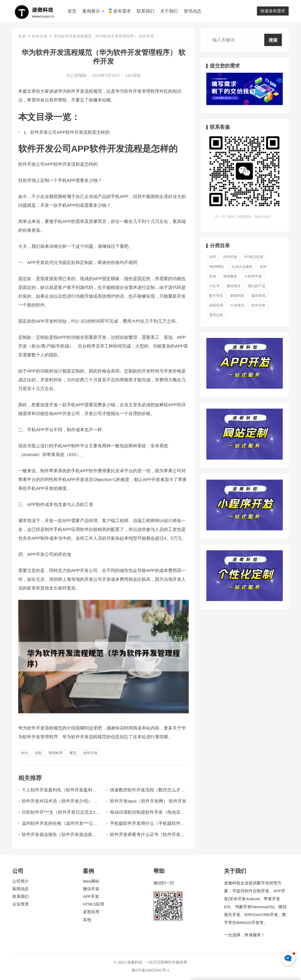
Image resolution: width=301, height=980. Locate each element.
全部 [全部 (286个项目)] (263, 267)
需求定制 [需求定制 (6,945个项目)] (216, 315)
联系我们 (146, 11)
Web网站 (91, 881)
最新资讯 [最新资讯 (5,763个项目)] (258, 296)
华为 (24, 753)
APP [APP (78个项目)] (213, 257)
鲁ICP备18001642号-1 (150, 970)
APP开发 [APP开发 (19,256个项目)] (230, 257)
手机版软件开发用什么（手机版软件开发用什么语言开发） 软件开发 (147, 826)
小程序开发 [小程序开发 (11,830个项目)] (253, 276)
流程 (38, 753)
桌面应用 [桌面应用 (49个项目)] (216, 305)
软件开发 (40, 36)
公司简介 (21, 881)
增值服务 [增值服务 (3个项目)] (230, 276)
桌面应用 (91, 912)
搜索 (273, 40)
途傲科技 (135, 962)
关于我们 (169, 11)
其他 (87, 920)
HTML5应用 (93, 904)
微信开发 (91, 889)
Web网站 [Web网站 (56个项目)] (216, 267)
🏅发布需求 (119, 11)
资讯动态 (193, 11)
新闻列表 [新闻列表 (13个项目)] (237, 296)
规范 (73, 753)
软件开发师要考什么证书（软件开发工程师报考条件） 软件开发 (147, 837)
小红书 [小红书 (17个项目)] (214, 286)
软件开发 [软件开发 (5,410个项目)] (258, 305)
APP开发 (91, 897)
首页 (72, 11)
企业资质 (21, 904)
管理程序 (56, 753)
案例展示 (91, 11)
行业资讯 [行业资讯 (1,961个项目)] (237, 305)
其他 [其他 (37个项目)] (213, 276)
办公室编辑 (76, 76)
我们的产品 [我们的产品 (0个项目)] (257, 286)
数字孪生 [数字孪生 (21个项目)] (216, 296)
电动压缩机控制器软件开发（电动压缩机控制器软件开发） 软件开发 (147, 815)
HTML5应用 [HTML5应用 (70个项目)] (254, 257)
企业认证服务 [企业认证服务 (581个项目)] (242, 267)
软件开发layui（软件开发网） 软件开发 (148, 801)
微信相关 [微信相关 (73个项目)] (234, 286)
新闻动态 (21, 889)
